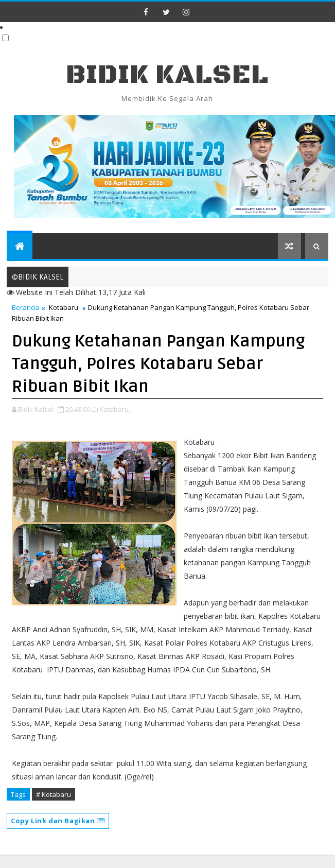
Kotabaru (64, 307)
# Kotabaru (54, 794)
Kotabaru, (115, 409)
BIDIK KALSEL (167, 75)
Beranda (25, 307)
